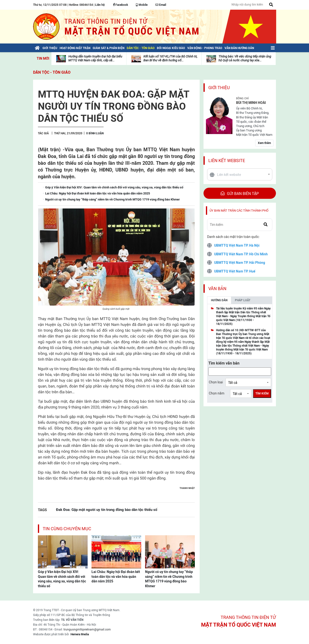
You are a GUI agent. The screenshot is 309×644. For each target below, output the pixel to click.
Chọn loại (216, 382)
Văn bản (217, 289)
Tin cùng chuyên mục (67, 529)
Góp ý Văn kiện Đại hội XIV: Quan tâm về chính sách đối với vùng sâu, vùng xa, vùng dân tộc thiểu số (62, 579)
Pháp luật (243, 300)
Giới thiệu (219, 88)
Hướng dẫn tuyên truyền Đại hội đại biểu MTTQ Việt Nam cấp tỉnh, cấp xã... (95, 58)
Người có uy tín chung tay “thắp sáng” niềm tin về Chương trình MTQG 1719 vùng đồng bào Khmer (169, 579)
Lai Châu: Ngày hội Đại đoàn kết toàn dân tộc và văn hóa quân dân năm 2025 (116, 576)
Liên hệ (100, 5)
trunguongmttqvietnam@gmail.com (87, 630)
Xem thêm (264, 143)
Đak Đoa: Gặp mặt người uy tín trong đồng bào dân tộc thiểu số (107, 510)
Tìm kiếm (262, 394)
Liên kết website (227, 161)
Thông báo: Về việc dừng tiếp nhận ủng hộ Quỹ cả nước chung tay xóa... (245, 58)
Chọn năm (217, 393)
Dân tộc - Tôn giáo (52, 72)
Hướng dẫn (219, 300)
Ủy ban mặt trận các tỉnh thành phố (239, 211)
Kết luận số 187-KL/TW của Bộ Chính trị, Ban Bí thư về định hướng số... (170, 58)
